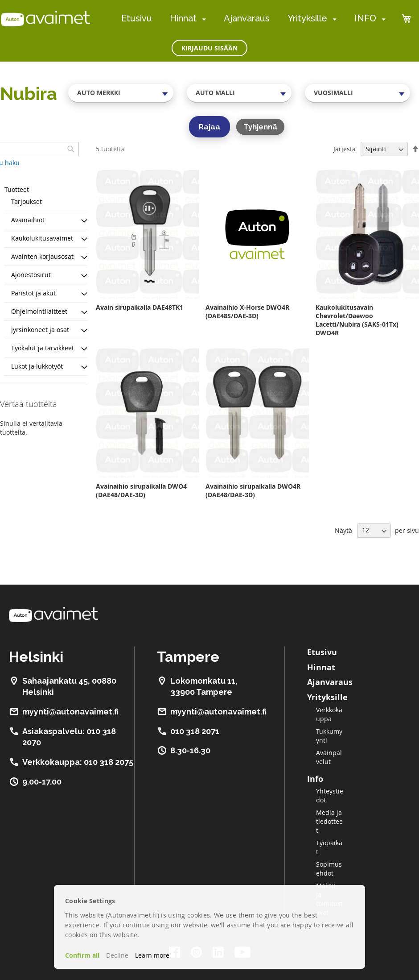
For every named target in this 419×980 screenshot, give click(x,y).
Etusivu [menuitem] (137, 18)
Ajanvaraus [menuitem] (247, 18)
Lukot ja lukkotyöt (37, 366)
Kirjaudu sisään (209, 48)
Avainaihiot (28, 220)
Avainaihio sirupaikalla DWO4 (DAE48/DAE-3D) (141, 490)
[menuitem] (202, 19)
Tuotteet (17, 189)
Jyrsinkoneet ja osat (40, 330)
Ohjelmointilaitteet (39, 311)
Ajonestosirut (31, 275)
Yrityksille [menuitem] (307, 18)
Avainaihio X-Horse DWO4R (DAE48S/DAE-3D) (247, 311)
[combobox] (121, 93)
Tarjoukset (27, 201)
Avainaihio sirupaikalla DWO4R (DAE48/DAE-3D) (253, 490)
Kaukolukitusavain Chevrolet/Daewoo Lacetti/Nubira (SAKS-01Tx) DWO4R (357, 320)
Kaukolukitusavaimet (42, 238)
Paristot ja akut (33, 293)
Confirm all (82, 955)
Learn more (152, 955)
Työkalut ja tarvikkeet (43, 348)
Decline (117, 955)
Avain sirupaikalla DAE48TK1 (140, 307)
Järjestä (345, 149)
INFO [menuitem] (365, 18)
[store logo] (45, 18)
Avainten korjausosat (42, 256)
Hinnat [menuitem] (183, 18)
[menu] (253, 19)
